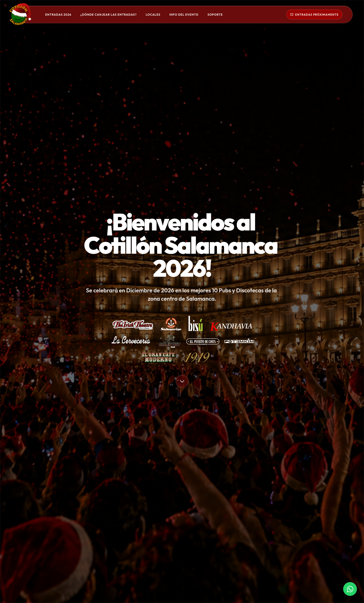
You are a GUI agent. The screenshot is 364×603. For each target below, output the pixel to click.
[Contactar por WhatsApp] (350, 589)
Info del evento (184, 15)
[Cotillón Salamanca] (26, 14)
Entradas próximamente (314, 15)
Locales (153, 15)
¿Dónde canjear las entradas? (108, 15)
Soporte (215, 15)
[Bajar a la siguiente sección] (182, 382)
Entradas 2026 (58, 15)
